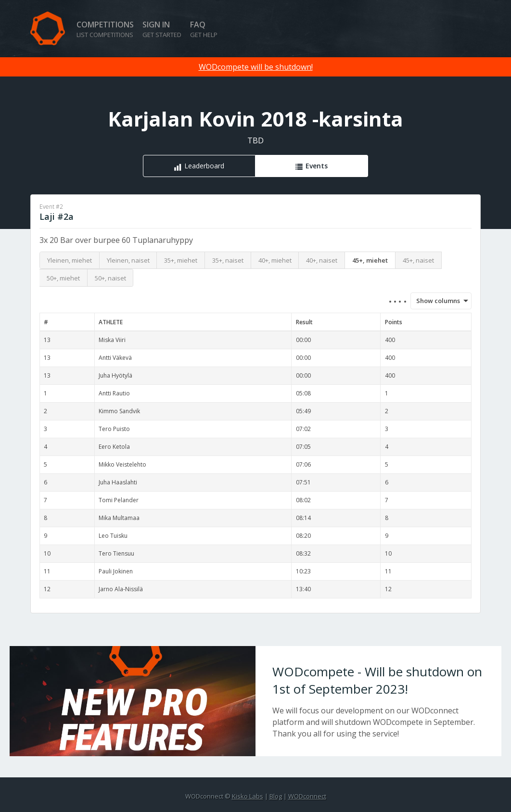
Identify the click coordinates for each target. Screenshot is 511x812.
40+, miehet (275, 260)
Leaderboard (204, 166)
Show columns (435, 301)
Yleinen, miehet (70, 260)
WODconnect (307, 796)
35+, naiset (228, 260)
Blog (276, 796)
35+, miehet (181, 260)
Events (317, 166)
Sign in (162, 29)
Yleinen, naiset (128, 260)
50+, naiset (110, 278)
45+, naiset (418, 260)
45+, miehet (370, 260)
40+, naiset (322, 260)
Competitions (105, 29)
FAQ (204, 29)
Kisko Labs (248, 796)
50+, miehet (63, 278)
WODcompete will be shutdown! (256, 67)
